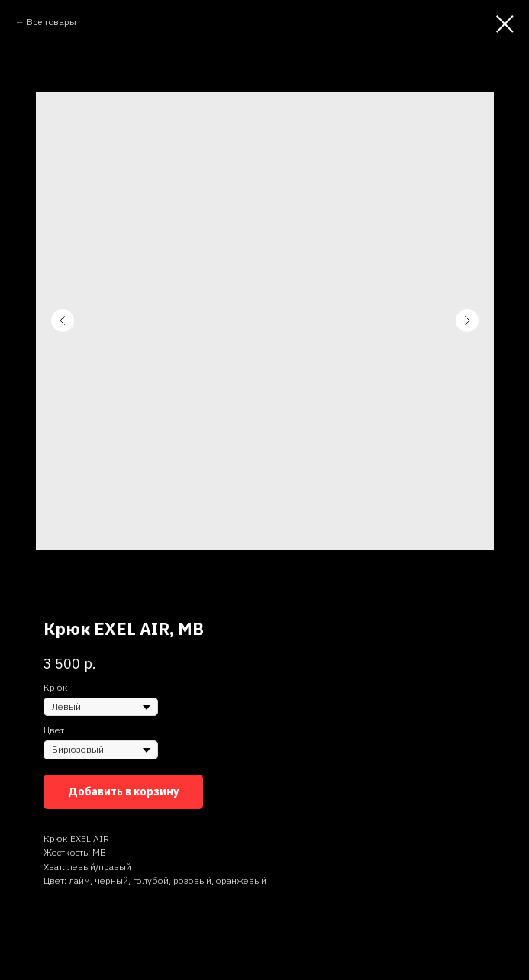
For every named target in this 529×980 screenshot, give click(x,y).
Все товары (52, 22)
